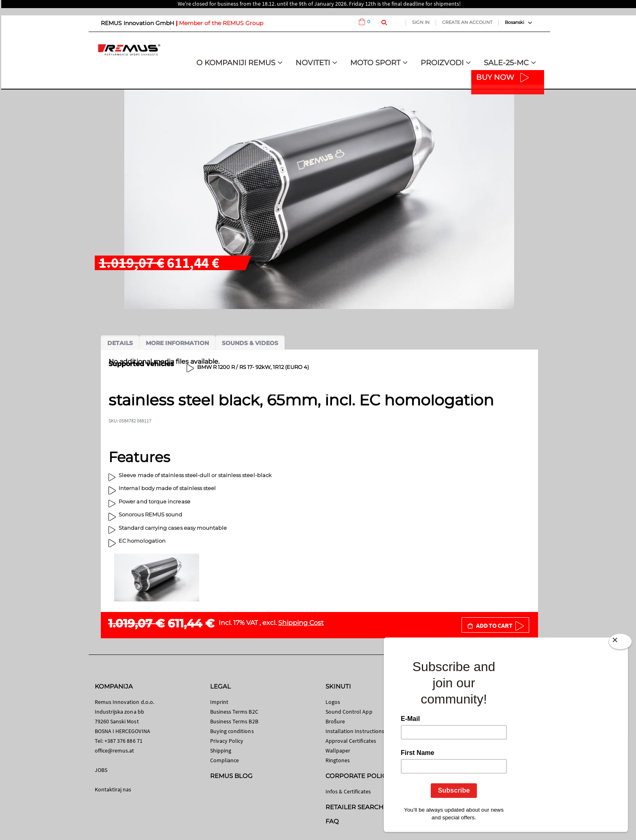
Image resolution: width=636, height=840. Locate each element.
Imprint (219, 702)
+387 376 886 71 (123, 741)
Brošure (335, 721)
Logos (333, 702)
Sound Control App (349, 712)
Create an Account (467, 22)
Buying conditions (232, 731)
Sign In (421, 22)
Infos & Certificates (348, 791)
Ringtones (338, 760)
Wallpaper (338, 750)
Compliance (225, 760)
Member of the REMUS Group (221, 23)
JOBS (101, 770)
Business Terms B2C (234, 712)
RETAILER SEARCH (355, 807)
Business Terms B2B (234, 721)
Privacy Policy (227, 741)
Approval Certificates (351, 741)
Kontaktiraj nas (113, 789)
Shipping (221, 750)
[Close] (620, 643)
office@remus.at (115, 750)
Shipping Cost (301, 623)
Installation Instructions (355, 731)
